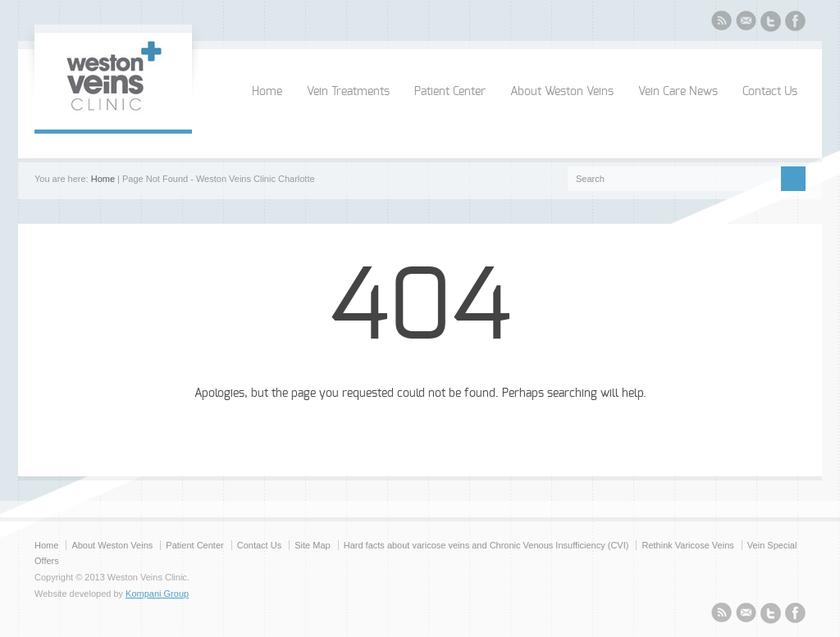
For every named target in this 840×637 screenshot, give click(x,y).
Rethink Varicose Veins (687, 545)
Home (267, 92)
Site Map (312, 545)
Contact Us (770, 92)
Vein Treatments (348, 92)
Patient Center (450, 92)
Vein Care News (678, 92)
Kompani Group (157, 594)
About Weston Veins (562, 92)
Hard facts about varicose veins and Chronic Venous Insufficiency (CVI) (486, 545)
